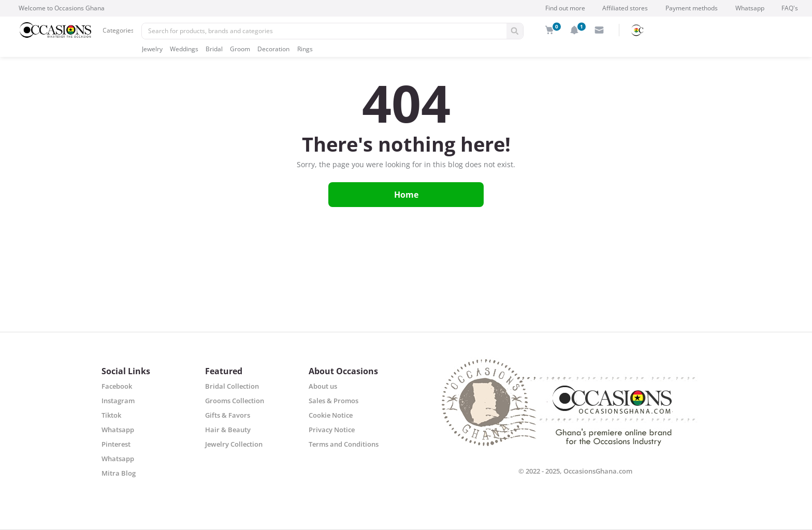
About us (323, 386)
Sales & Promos (334, 401)
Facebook (117, 386)
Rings (305, 49)
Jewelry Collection (234, 444)
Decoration (273, 49)
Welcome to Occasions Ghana (62, 8)
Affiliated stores (625, 8)
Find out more (565, 8)
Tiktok (111, 415)
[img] (549, 30)
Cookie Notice (331, 415)
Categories (118, 30)
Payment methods (692, 8)
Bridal (214, 49)
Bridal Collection (232, 386)
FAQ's (790, 8)
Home (406, 195)
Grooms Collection (235, 401)
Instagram (118, 401)
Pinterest (116, 444)
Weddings (184, 49)
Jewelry (152, 49)
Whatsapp (750, 8)
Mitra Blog (119, 473)
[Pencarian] (324, 31)
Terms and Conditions (344, 444)
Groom (240, 49)
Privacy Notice (332, 430)
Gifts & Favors (228, 415)
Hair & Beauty (228, 430)
